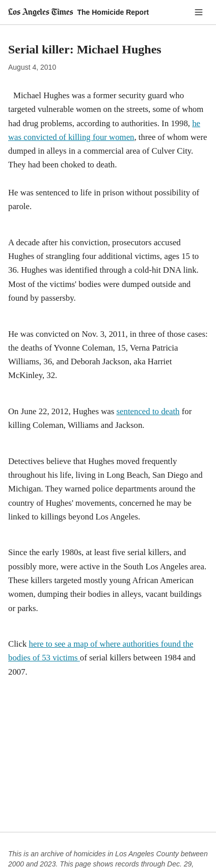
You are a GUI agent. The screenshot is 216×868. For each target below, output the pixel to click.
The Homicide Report (113, 12)
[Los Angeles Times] (40, 12)
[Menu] (199, 12)
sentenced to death (148, 411)
